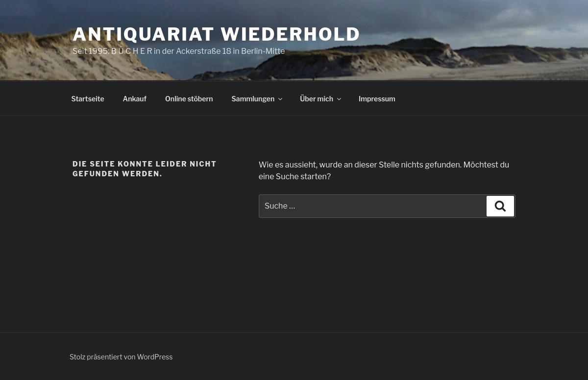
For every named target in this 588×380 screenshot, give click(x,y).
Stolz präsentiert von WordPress (121, 357)
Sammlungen (258, 99)
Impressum (377, 99)
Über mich (321, 99)
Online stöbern (189, 99)
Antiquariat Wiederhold (217, 34)
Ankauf (135, 99)
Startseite (88, 99)
